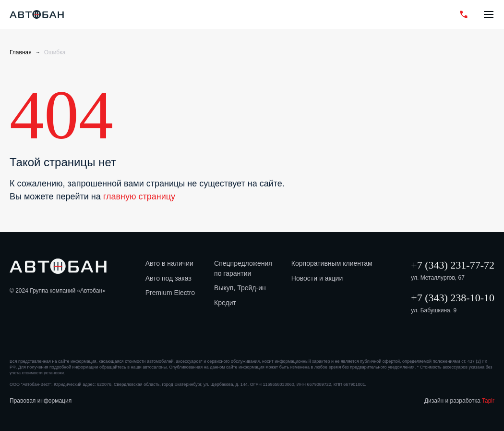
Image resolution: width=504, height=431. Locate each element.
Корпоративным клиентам (332, 263)
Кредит (225, 303)
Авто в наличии (169, 263)
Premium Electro (170, 293)
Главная (21, 52)
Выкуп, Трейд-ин (240, 288)
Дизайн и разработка (459, 401)
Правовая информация (41, 401)
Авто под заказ (168, 278)
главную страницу (139, 197)
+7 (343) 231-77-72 (453, 265)
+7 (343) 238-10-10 (453, 298)
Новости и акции (317, 278)
